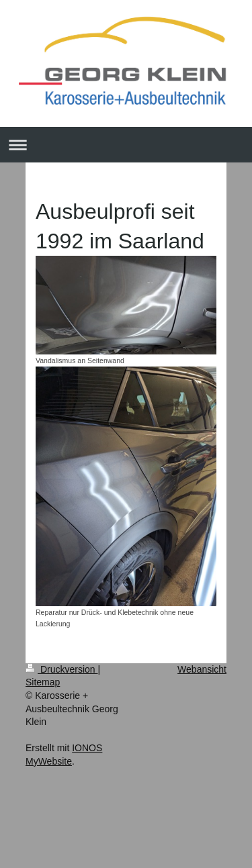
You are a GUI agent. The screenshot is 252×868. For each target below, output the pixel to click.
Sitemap (43, 682)
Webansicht (202, 669)
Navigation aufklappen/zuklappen (126, 145)
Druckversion (61, 669)
